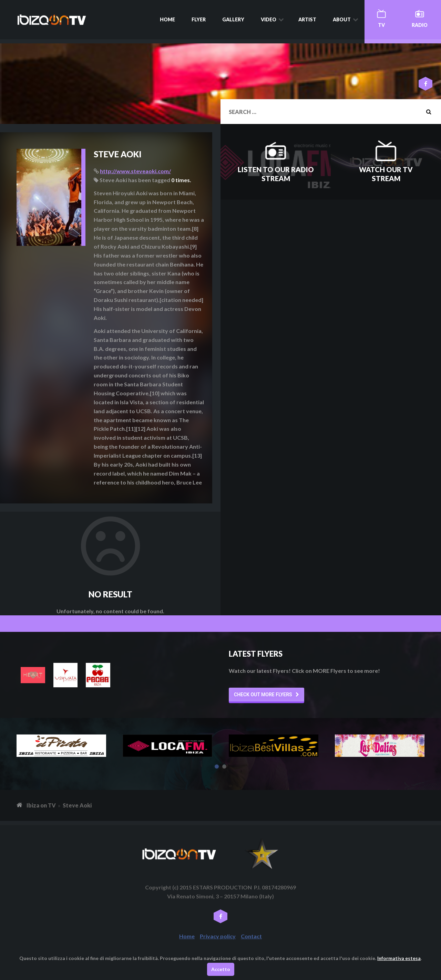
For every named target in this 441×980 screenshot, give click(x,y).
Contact (251, 936)
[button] (266, 695)
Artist (307, 19)
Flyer (199, 19)
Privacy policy (218, 936)
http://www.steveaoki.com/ (135, 171)
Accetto (221, 969)
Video (269, 19)
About (342, 19)
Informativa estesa (399, 958)
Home (167, 19)
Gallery (233, 19)
